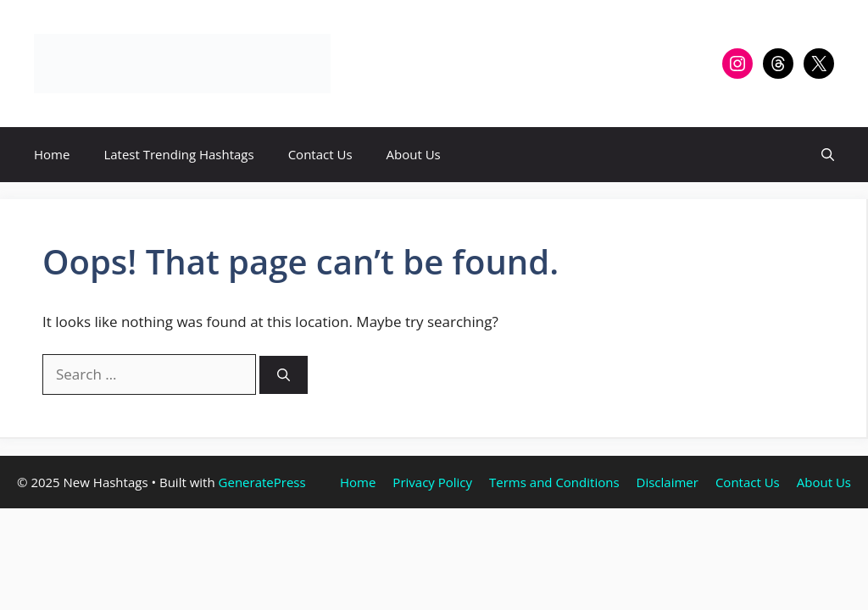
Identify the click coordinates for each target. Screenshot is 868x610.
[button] (828, 155)
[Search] (284, 375)
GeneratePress (262, 482)
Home (52, 154)
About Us (414, 154)
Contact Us (320, 154)
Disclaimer (668, 482)
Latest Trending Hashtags (178, 154)
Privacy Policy (432, 482)
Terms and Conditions (554, 482)
